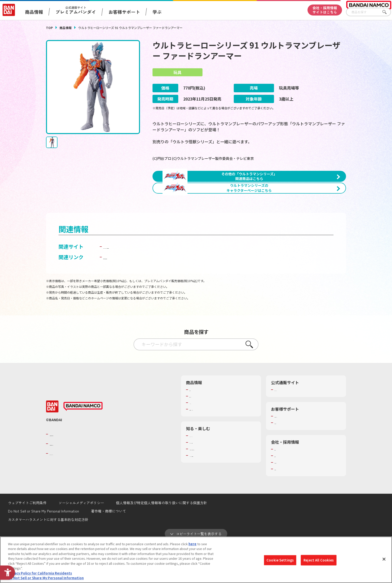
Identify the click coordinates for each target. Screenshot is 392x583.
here (192, 544)
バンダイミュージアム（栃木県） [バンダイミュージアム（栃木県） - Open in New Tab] (214, 495)
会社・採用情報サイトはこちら (325, 10)
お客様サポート (124, 12)
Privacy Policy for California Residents (40, 573)
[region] (196, 560)
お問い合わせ (284, 508)
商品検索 (196, 429)
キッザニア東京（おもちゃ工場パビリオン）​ (222, 488)
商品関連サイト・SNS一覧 (209, 449)
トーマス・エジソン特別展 (209, 482)
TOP (49, 28)
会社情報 (281, 489)
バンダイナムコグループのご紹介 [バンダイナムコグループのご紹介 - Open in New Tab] (79, 474)
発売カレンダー (201, 436)
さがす (387, 12)
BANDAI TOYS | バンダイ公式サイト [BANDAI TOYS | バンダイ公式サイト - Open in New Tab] (144, 286)
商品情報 (65, 28)
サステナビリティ (287, 502)
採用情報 (281, 495)
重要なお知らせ (286, 462)
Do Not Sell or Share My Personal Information (46, 578)
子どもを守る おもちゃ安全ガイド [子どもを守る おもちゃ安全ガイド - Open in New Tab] (141, 297)
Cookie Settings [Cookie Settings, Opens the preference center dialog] (280, 560)
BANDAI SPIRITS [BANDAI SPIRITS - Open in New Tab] (65, 493)
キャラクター (199, 442)
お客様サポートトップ (291, 456)
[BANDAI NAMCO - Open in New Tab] (83, 446)
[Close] (384, 559)
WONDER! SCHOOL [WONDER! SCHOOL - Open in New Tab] (203, 475)
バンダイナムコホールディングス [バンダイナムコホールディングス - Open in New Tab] (79, 483)
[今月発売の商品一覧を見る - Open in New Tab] (299, 229)
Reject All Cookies (319, 560)
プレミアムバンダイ (289, 429)
